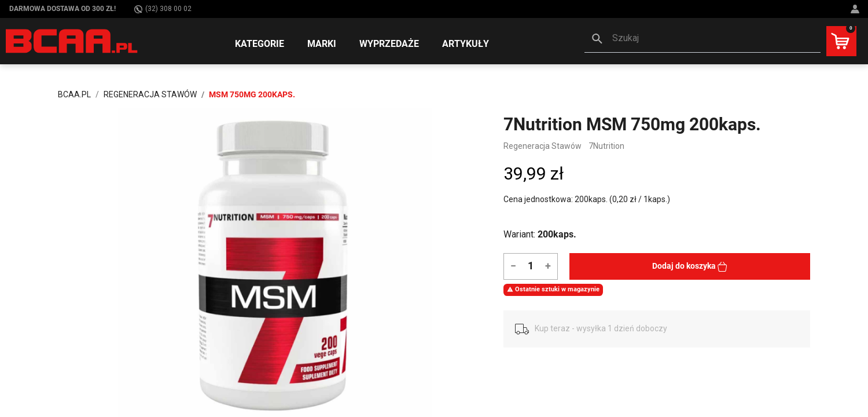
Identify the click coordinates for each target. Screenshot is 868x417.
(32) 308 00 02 (163, 9)
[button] (703, 39)
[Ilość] (530, 265)
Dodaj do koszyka (690, 266)
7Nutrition (606, 146)
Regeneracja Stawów (542, 146)
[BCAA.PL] (72, 41)
